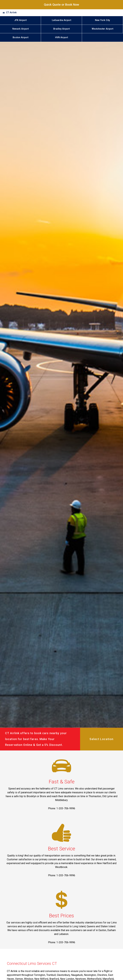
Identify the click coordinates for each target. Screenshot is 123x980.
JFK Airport (20, 20)
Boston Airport (20, 37)
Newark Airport (20, 29)
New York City (102, 20)
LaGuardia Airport (61, 20)
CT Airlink (11, 13)
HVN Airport (61, 37)
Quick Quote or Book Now (61, 5)
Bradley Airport (61, 29)
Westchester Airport (102, 29)
